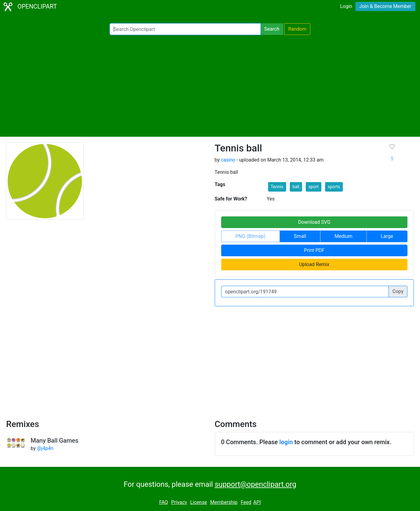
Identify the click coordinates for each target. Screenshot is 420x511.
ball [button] (296, 187)
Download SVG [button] (314, 222)
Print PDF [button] (314, 250)
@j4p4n (45, 448)
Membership (224, 502)
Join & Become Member (385, 6)
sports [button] (334, 187)
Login (346, 6)
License (199, 502)
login (286, 442)
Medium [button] (343, 236)
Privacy (179, 502)
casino (228, 160)
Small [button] (300, 236)
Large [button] (387, 236)
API (257, 502)
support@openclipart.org (255, 484)
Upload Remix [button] (314, 264)
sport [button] (314, 187)
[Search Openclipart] (185, 29)
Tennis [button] (277, 187)
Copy (398, 291)
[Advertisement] (210, 86)
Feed (246, 502)
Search (272, 29)
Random (297, 29)
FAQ (163, 502)
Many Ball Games (55, 440)
